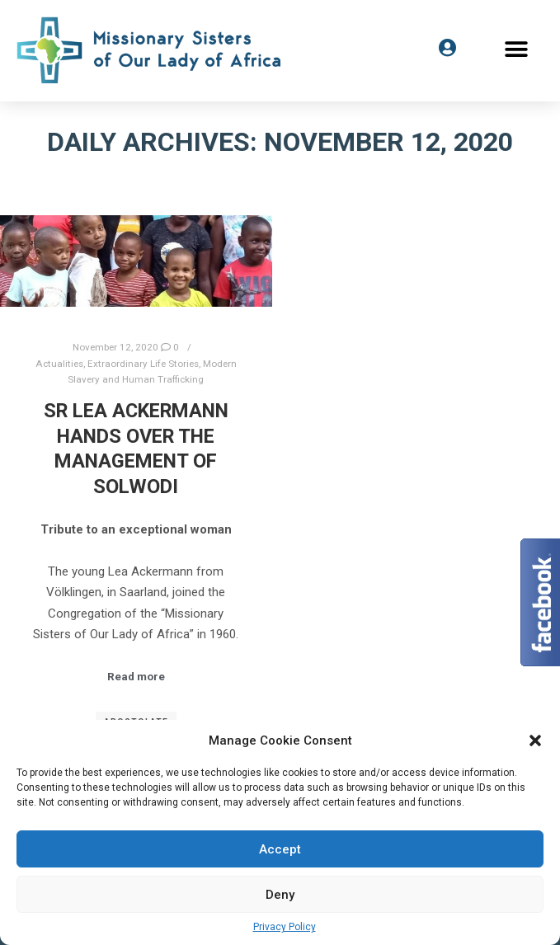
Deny (280, 895)
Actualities (59, 364)
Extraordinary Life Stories (143, 364)
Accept (280, 849)
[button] (517, 50)
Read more (136, 677)
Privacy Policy (285, 927)
